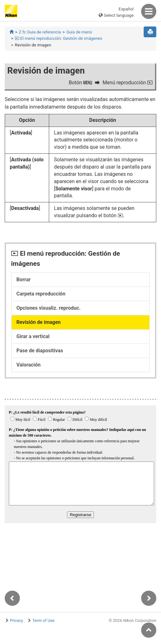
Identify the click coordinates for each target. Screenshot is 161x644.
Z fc (40, 32)
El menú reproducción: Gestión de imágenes (59, 38)
